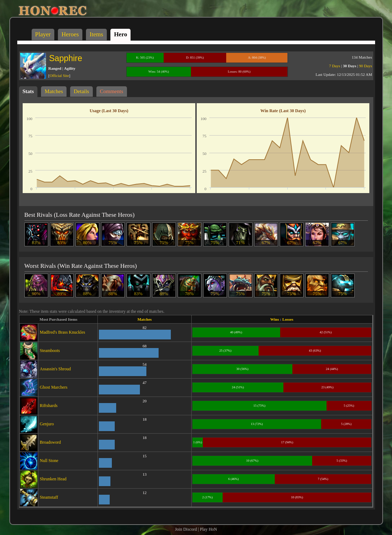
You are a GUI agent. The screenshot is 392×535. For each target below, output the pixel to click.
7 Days (335, 66)
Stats (28, 91)
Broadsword (51, 442)
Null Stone (49, 461)
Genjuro (47, 424)
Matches (54, 91)
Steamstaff (49, 497)
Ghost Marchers (54, 387)
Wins (275, 319)
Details (81, 91)
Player (43, 34)
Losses (288, 319)
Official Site (59, 76)
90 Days (365, 66)
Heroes (70, 34)
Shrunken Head (53, 479)
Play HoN (209, 529)
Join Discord (186, 529)
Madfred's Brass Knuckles (63, 332)
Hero (121, 34)
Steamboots (50, 351)
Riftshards (49, 406)
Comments (112, 91)
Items (96, 34)
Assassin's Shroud (56, 369)
